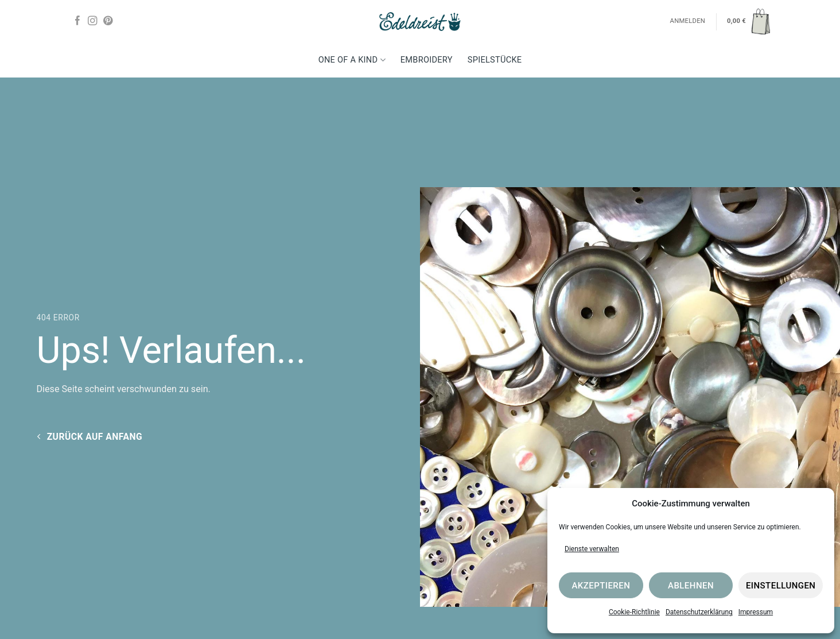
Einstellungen (781, 586)
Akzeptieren (601, 586)
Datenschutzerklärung (699, 612)
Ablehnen (691, 586)
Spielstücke (495, 60)
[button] (748, 21)
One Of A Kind (352, 60)
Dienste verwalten (592, 549)
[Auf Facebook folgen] (77, 21)
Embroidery (427, 60)
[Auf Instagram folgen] (92, 21)
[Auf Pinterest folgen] (108, 21)
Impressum (756, 612)
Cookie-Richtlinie (634, 612)
